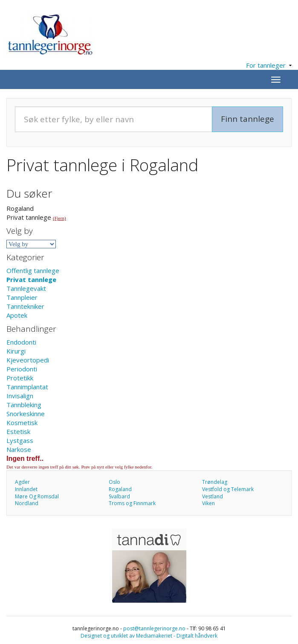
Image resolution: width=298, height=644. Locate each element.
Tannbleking (24, 405)
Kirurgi (16, 351)
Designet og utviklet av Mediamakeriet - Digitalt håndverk (149, 636)
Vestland (213, 496)
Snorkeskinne (26, 414)
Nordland (27, 503)
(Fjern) (59, 218)
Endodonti (21, 342)
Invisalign (20, 396)
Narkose (19, 449)
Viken (208, 503)
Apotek (17, 315)
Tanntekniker (25, 306)
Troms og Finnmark (132, 503)
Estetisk (18, 431)
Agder (22, 482)
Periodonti (22, 369)
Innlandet (26, 489)
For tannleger (269, 65)
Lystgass (20, 440)
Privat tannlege (31, 279)
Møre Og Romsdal (37, 496)
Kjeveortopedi (28, 360)
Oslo (114, 482)
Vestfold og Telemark (228, 489)
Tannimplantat (27, 387)
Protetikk (20, 378)
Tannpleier (22, 297)
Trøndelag (215, 482)
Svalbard (119, 496)
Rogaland (120, 489)
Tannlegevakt (26, 288)
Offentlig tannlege (33, 270)
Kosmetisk (22, 423)
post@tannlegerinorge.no (154, 628)
